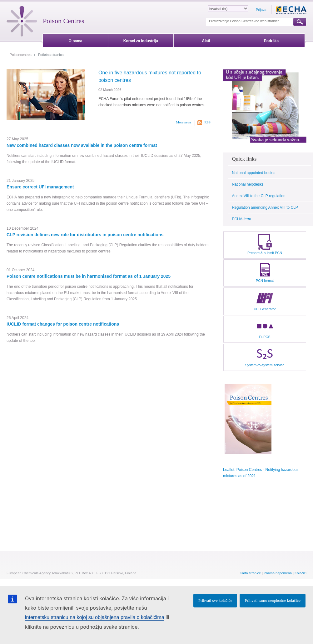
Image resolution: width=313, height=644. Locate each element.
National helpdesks (248, 184)
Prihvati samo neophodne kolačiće (273, 600)
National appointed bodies (253, 173)
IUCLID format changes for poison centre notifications (63, 324)
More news (184, 122)
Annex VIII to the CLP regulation (258, 196)
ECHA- (241, 219)
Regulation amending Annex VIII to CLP (265, 207)
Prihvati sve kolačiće (215, 600)
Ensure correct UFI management (40, 187)
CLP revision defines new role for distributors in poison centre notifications (85, 235)
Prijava (261, 10)
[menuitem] (75, 40)
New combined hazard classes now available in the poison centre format (82, 145)
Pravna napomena (278, 573)
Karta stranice (250, 573)
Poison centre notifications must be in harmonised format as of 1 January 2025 (89, 276)
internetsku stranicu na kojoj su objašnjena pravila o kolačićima (95, 617)
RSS (207, 122)
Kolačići (301, 573)
